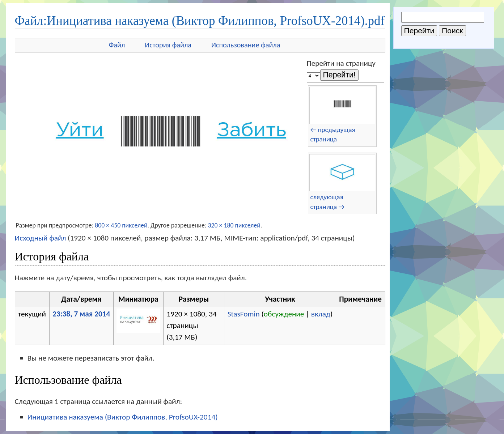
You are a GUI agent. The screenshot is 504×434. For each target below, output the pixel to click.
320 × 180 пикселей (234, 225)
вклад (321, 314)
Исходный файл (41, 238)
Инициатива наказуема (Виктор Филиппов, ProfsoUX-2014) (123, 417)
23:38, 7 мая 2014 (81, 314)
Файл (117, 45)
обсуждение (284, 314)
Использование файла (246, 45)
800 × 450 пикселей (121, 225)
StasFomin (244, 314)
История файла (168, 45)
